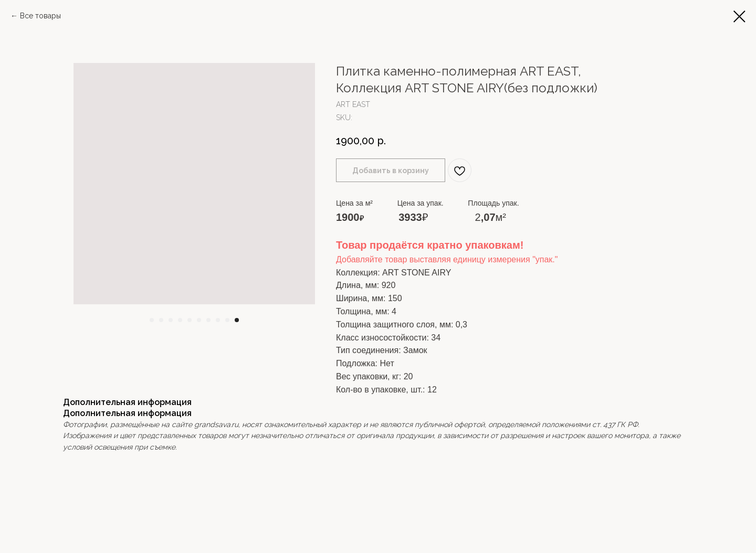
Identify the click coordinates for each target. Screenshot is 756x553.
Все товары (40, 16)
